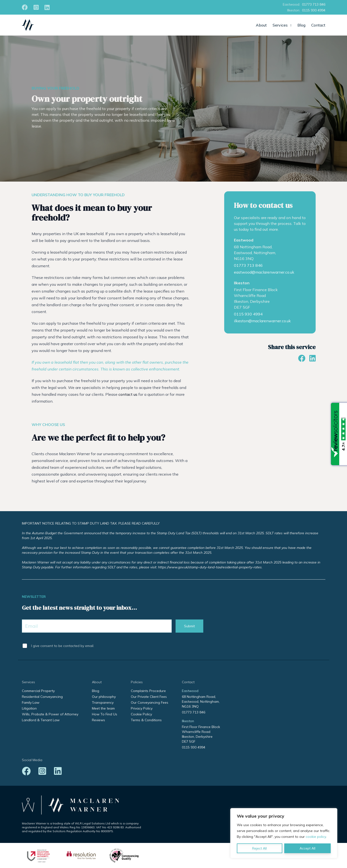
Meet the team (103, 708)
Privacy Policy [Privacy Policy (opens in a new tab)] (142, 708)
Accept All (307, 848)
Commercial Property (38, 691)
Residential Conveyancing (42, 697)
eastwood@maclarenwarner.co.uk (264, 272)
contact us (128, 394)
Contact (318, 25)
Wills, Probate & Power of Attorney (50, 714)
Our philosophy (104, 697)
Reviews (98, 720)
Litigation (29, 708)
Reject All (259, 848)
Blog (301, 25)
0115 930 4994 (314, 10)
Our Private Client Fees (149, 697)
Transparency (103, 702)
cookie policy (316, 837)
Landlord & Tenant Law (41, 720)
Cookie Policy (141, 714)
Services (280, 25)
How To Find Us (105, 714)
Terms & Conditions (146, 720)
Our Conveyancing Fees (150, 702)
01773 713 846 (314, 4)
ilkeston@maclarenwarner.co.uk (262, 321)
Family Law (31, 702)
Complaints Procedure (148, 691)
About (261, 25)
